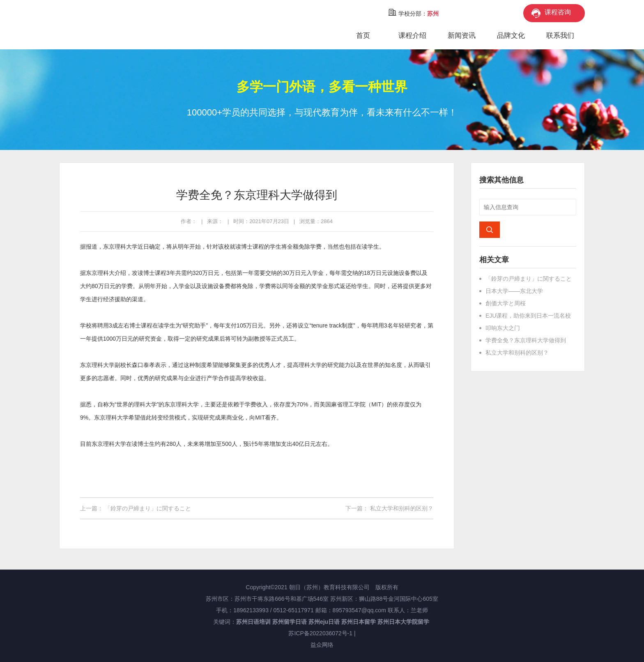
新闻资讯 (462, 36)
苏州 (433, 14)
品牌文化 (511, 36)
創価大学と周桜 (506, 303)
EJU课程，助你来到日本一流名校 (528, 316)
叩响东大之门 (503, 328)
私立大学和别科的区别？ (402, 508)
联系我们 (560, 36)
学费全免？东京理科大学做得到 (526, 340)
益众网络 (322, 645)
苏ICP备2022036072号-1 (320, 633)
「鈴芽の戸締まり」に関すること (148, 508)
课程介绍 (412, 36)
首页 (363, 36)
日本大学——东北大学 (514, 291)
